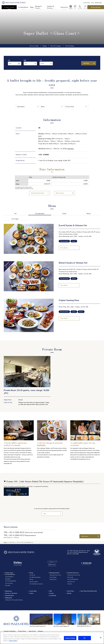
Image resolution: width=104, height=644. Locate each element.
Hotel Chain (71, 591)
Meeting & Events (38, 7)
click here (71, 149)
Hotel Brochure (10, 595)
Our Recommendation (35, 577)
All (15, 213)
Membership (98, 3)
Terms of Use (32, 631)
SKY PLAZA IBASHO (11, 581)
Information (21, 107)
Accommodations (23, 7)
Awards (69, 593)
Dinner (89, 213)
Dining (32, 7)
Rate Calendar (60, 193)
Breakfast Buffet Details (38, 193)
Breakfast (8, 579)
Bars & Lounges (56, 46)
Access (52, 593)
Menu (43, 107)
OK (84, 638)
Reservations (96, 7)
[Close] (101, 638)
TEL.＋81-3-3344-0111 (20, 535)
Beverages (15, 219)
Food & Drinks (53, 579)
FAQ (92, 3)
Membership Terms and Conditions (14, 600)
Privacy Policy (22, 631)
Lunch (64, 213)
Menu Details (64, 248)
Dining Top (32, 575)
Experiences (64, 7)
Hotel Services (71, 582)
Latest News (33, 591)
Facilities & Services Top (74, 575)
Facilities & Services (50, 7)
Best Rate (8, 585)
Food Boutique (70, 46)
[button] (71, 7)
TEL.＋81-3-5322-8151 (23, 532)
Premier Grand (9, 7)
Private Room (70, 107)
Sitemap (40, 631)
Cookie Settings (70, 638)
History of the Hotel (11, 593)
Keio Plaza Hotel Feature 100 (89, 591)
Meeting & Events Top (55, 575)
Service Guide (34, 46)
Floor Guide (70, 577)
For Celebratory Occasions (36, 584)
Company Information (10, 631)
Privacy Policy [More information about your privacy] (13, 641)
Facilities (70, 584)
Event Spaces (53, 577)
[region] (52, 182)
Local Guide (87, 3)
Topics (31, 593)
